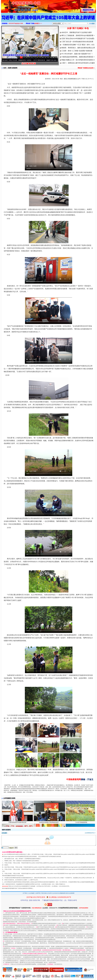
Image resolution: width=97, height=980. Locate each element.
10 (43, 58)
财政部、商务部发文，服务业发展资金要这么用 (78, 48)
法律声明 (38, 893)
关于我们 (25, 893)
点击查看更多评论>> (90, 833)
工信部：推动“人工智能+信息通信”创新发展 (77, 51)
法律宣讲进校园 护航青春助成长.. (49, 823)
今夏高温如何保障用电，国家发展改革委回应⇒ (78, 57)
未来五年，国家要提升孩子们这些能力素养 (77, 32)
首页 (5, 68)
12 (48, 58)
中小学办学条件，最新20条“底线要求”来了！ (77, 54)
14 (53, 58)
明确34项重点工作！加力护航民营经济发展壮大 (78, 60)
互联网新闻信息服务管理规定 (32, 859)
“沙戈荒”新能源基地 (81, 823)
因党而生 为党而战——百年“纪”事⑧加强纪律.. (34, 60)
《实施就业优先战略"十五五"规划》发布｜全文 (78, 45)
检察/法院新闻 (13, 68)
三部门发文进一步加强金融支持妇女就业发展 (77, 42)
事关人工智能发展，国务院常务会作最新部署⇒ (78, 35)
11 (45, 58)
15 (56, 58)
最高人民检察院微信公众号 (72, 79)
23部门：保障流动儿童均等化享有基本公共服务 (78, 63)
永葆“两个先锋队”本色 (78, 28)
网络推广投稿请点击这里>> (86, 68)
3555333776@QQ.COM (16, 23)
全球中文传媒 (17, 6)
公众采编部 (31, 893)
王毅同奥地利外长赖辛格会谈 (18, 823)
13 (51, 58)
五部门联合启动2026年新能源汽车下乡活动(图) (78, 39)
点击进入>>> (38, 23)
